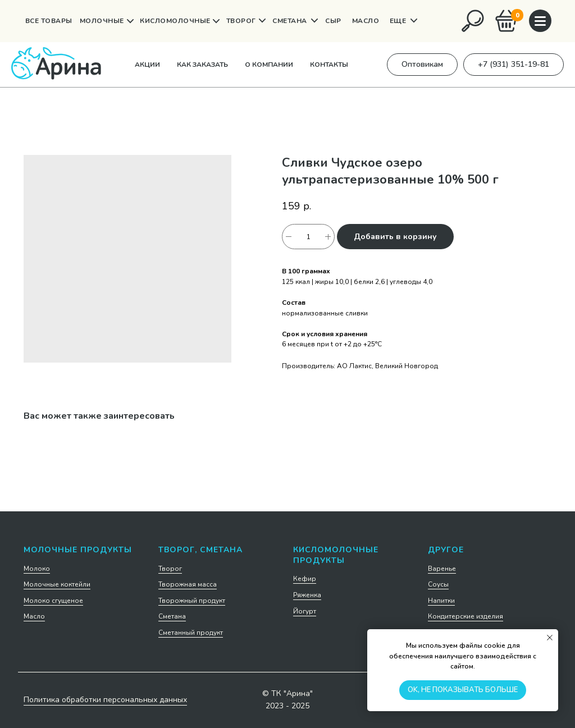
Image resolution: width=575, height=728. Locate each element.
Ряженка (307, 595)
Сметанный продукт (191, 633)
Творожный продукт (192, 601)
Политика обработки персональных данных (105, 700)
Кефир (305, 579)
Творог (170, 569)
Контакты (329, 65)
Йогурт (305, 611)
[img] (473, 21)
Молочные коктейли (57, 584)
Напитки (441, 601)
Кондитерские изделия (466, 616)
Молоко (37, 569)
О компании (269, 65)
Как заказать (202, 65)
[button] (422, 65)
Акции (147, 65)
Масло (34, 616)
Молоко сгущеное (53, 601)
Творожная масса (188, 584)
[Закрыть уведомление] (550, 638)
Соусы (438, 584)
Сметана (172, 616)
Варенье (442, 569)
